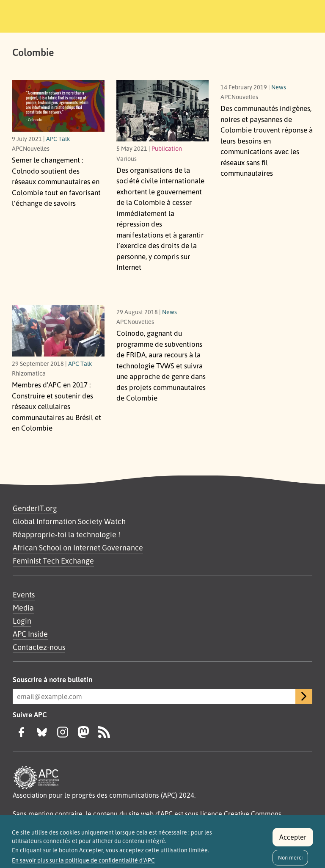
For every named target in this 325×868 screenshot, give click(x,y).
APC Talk (58, 138)
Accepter (293, 840)
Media (23, 608)
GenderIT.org (35, 508)
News (279, 87)
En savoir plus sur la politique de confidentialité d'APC (83, 863)
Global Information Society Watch (69, 521)
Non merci (290, 860)
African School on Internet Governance (78, 547)
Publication (167, 148)
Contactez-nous (39, 647)
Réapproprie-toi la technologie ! (66, 534)
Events (24, 594)
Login (22, 621)
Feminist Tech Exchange (53, 561)
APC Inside (30, 634)
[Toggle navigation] (297, 15)
